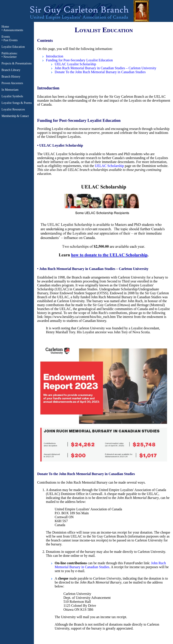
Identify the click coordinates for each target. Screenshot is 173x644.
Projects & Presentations (17, 63)
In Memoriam (10, 90)
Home (5, 27)
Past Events (10, 40)
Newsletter (10, 57)
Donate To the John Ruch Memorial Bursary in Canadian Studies (100, 72)
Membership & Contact (15, 116)
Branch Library (11, 70)
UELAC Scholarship (109, 166)
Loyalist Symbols (12, 96)
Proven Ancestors (12, 83)
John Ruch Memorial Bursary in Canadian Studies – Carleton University (105, 68)
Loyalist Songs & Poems (17, 103)
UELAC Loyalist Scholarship (75, 64)
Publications (9, 53)
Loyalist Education (13, 47)
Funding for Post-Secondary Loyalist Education (79, 60)
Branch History (11, 77)
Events (6, 37)
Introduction (55, 56)
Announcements (13, 30)
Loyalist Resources (13, 109)
